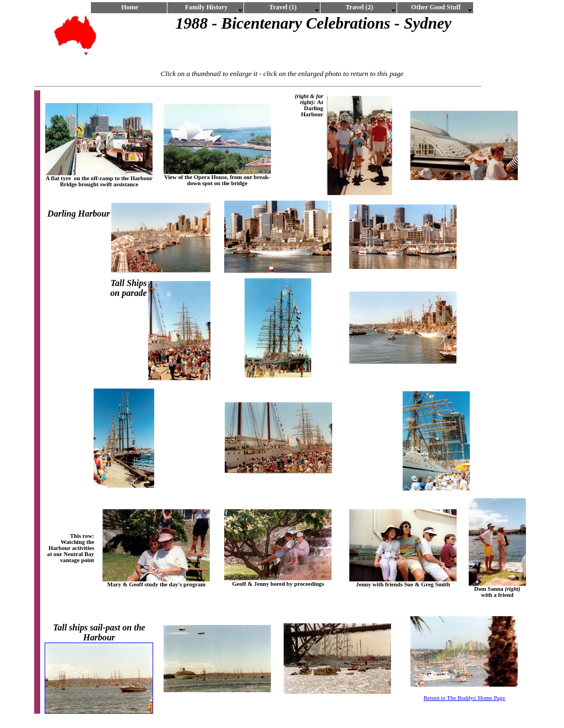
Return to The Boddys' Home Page (464, 698)
